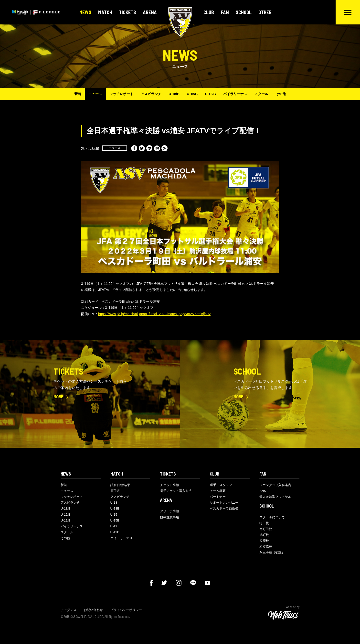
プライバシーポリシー (126, 610)
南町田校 (266, 529)
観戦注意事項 (169, 517)
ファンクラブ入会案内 (275, 485)
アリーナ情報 (169, 511)
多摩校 (264, 541)
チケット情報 (169, 485)
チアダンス (69, 610)
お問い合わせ (93, 610)
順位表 (115, 491)
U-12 (114, 526)
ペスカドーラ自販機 (224, 508)
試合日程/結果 (120, 485)
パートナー (218, 497)
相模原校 (266, 547)
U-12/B (210, 94)
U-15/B (192, 94)
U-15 (114, 515)
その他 (281, 94)
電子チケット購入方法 (176, 491)
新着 (78, 94)
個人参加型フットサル (275, 497)
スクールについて (272, 517)
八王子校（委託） (272, 552)
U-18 (114, 503)
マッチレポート (121, 94)
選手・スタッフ (221, 485)
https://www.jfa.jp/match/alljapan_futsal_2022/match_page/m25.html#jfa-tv (154, 314)
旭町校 (264, 535)
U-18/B (174, 94)
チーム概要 (218, 491)
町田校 (264, 523)
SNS (263, 491)
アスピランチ (151, 94)
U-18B (115, 508)
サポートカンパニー (224, 503)
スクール (261, 94)
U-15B (115, 520)
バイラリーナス (235, 94)
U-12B (115, 532)
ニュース (95, 94)
